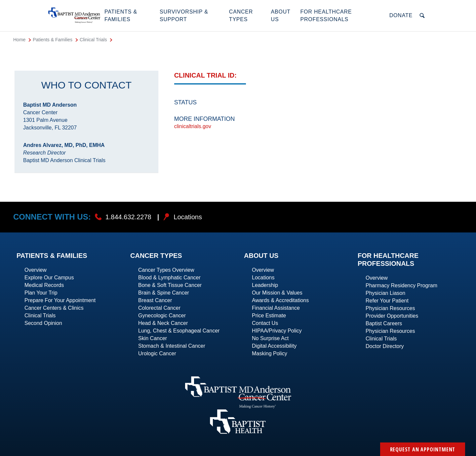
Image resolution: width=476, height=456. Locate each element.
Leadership (265, 285)
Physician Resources (390, 308)
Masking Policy (270, 353)
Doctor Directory (385, 346)
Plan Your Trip (41, 293)
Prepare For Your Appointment (60, 300)
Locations (263, 278)
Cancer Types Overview (166, 270)
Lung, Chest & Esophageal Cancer (179, 331)
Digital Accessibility (274, 346)
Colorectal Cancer (159, 308)
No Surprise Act (270, 338)
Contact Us (265, 323)
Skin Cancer (153, 338)
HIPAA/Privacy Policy (277, 331)
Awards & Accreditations (280, 300)
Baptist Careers (384, 323)
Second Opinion (43, 323)
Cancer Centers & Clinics (54, 308)
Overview (36, 270)
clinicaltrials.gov (193, 126)
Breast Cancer (155, 300)
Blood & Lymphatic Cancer (169, 278)
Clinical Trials (40, 316)
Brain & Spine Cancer (164, 293)
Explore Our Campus (49, 278)
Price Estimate (269, 316)
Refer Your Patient (387, 301)
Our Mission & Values (277, 293)
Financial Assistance (276, 308)
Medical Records (44, 285)
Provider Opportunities (392, 316)
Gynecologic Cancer (162, 316)
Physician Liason (385, 293)
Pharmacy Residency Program (401, 285)
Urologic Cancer (157, 353)
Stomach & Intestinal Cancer (172, 346)
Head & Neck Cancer (163, 323)
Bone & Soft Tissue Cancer (170, 285)
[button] (129, 16)
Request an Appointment (423, 449)
